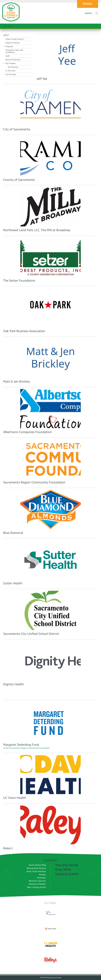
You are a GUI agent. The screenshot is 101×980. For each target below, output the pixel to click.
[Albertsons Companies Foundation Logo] (50, 409)
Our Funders (50, 903)
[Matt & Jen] (50, 358)
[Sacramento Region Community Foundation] (50, 459)
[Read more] (97, 13)
